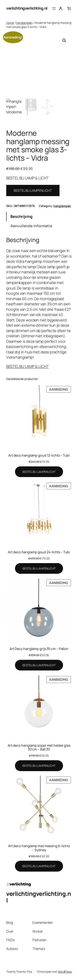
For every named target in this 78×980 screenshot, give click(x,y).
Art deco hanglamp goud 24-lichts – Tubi (39, 552)
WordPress (65, 972)
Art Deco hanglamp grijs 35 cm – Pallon (39, 649)
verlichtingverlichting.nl (27, 8)
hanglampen (24, 23)
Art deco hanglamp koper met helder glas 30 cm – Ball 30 (39, 747)
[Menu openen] (54, 8)
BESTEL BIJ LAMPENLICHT (33, 190)
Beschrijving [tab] (21, 216)
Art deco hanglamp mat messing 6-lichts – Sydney (39, 848)
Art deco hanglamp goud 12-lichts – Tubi (39, 455)
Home (10, 23)
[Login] (61, 8)
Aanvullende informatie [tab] (31, 226)
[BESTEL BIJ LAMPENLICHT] (39, 472)
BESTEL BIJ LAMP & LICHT (27, 366)
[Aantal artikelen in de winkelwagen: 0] (69, 8)
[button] (64, 41)
